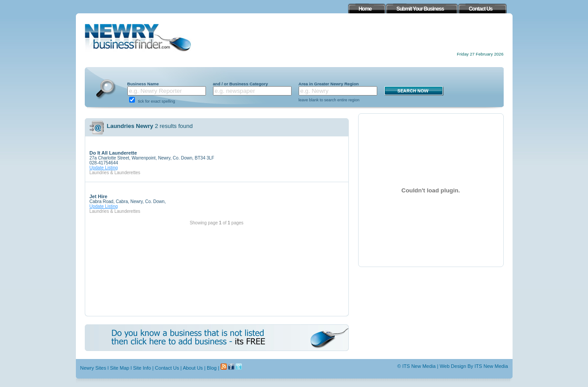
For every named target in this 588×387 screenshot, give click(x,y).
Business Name (143, 84)
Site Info (142, 368)
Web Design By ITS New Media (474, 366)
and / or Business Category (241, 84)
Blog (212, 368)
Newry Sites (93, 368)
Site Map (120, 368)
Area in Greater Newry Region (329, 84)
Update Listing (104, 168)
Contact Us (167, 368)
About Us (193, 368)
